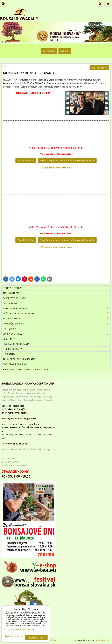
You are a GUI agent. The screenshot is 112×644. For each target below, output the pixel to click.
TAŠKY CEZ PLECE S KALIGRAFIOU (20, 359)
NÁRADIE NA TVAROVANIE (57, 308)
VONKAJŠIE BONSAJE (57, 324)
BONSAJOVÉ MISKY (57, 334)
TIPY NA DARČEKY (12, 293)
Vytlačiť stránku (99, 68)
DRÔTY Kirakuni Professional (57, 313)
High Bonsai (10, 329)
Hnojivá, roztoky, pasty (16, 344)
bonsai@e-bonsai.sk (12, 418)
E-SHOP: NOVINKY (12, 288)
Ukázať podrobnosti (13, 636)
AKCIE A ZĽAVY (10, 303)
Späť (5, 66)
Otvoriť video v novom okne (56, 168)
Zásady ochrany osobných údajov (19, 630)
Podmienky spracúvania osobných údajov (27, 369)
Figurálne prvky (12, 349)
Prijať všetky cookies (36, 638)
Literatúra (9, 354)
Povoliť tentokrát (26, 160)
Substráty (9, 339)
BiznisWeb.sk (103, 640)
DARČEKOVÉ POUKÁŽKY (15, 298)
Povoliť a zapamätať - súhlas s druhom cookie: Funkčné (67, 160)
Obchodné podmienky (15, 364)
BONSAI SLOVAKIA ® (19, 19)
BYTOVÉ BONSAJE (57, 319)
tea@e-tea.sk (30, 418)
